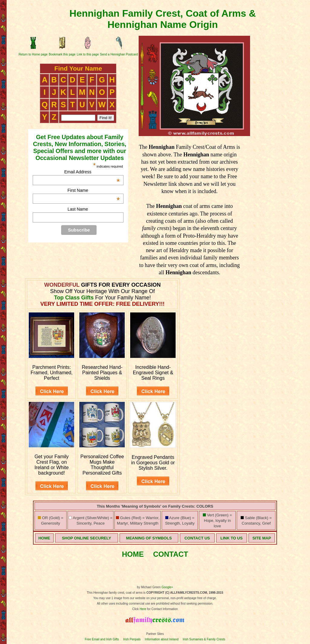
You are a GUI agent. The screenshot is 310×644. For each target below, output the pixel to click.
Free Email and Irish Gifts (102, 639)
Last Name (78, 209)
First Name (94, 190)
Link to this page (88, 54)
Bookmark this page (62, 54)
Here (143, 609)
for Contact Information (162, 609)
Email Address (92, 172)
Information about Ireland (162, 639)
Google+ (167, 587)
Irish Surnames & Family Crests (204, 639)
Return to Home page (33, 54)
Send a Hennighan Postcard (119, 54)
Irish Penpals (132, 639)
